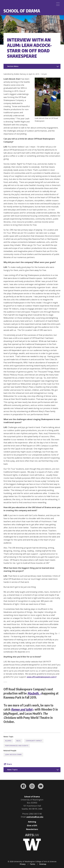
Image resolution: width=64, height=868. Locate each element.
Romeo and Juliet (22, 709)
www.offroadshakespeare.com (42, 677)
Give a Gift (32, 826)
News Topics (12, 770)
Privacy (23, 864)
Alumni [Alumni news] (8, 741)
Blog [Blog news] (19, 741)
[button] (48, 116)
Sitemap (43, 864)
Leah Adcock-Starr (13, 755)
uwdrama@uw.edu (35, 817)
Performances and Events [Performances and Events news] (17, 746)
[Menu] (58, 4)
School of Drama (22, 11)
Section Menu (13, 66)
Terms (32, 864)
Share (8, 764)
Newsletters (32, 829)
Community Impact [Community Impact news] (34, 741)
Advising (32, 822)
